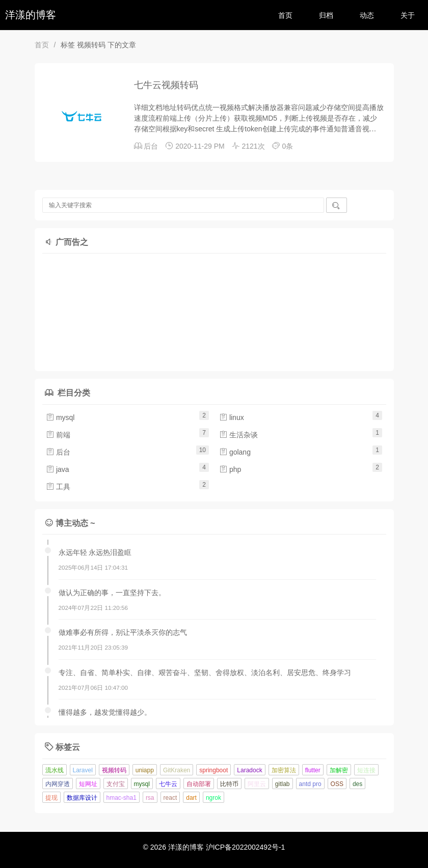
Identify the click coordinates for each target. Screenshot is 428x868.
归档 (326, 15)
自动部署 (199, 784)
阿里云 (257, 784)
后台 (151, 146)
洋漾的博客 (31, 15)
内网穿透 (58, 784)
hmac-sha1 (122, 798)
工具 (58, 487)
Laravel (83, 770)
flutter (313, 770)
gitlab (283, 784)
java (58, 469)
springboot (213, 770)
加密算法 (284, 770)
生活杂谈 (238, 435)
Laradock (249, 770)
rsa (150, 798)
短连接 (366, 770)
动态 (367, 15)
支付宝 (116, 784)
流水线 (55, 770)
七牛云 (168, 784)
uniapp (145, 770)
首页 (285, 15)
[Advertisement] (144, 310)
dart (191, 798)
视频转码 (114, 770)
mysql (60, 417)
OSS (337, 784)
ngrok (213, 798)
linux (232, 417)
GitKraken (177, 770)
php (230, 469)
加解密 (339, 770)
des (357, 784)
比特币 (229, 784)
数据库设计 (82, 798)
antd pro (310, 784)
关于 (408, 15)
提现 (51, 798)
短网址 (88, 784)
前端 (58, 435)
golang (235, 452)
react (170, 798)
